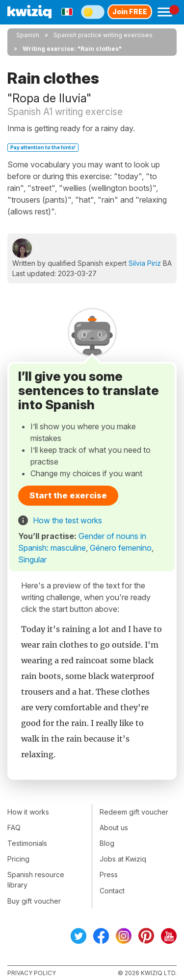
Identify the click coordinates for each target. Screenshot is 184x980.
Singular (32, 560)
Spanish (28, 35)
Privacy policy (32, 973)
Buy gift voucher (34, 901)
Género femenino (121, 548)
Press (109, 875)
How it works (28, 812)
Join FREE (130, 12)
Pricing (18, 859)
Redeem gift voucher (134, 812)
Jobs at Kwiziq (123, 859)
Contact (112, 891)
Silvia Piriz (145, 263)
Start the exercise (68, 495)
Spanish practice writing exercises (103, 35)
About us (114, 828)
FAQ (14, 828)
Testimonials (27, 843)
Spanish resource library (36, 880)
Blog (107, 843)
